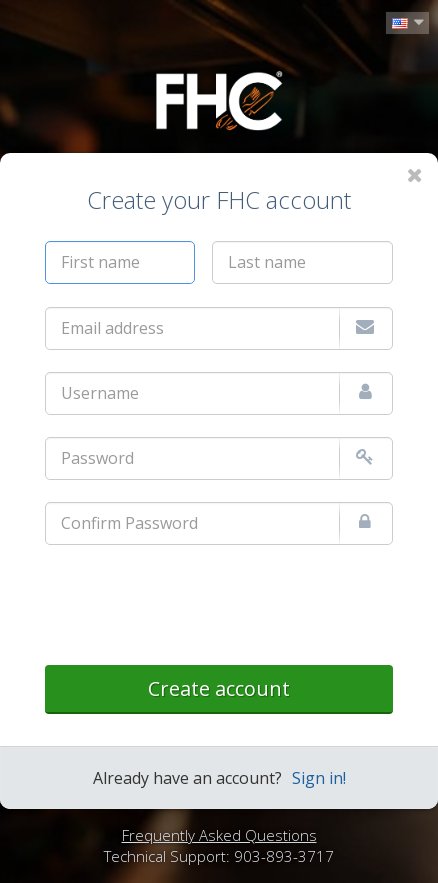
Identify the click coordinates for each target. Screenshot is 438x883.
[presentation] (197, 606)
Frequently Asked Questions (219, 835)
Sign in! (319, 778)
